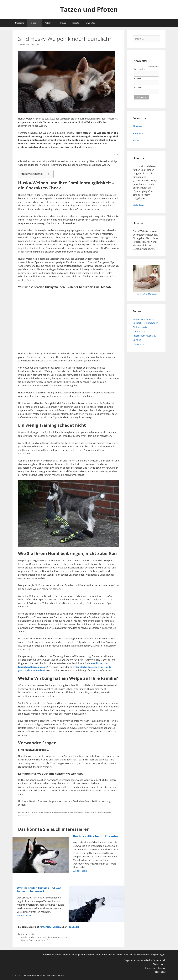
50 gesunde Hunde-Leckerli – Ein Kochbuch (145, 960)
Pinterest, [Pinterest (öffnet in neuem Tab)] (45, 927)
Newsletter (90, 23)
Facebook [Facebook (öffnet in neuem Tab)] (73, 927)
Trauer (63, 23)
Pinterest (138, 126)
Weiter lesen (80, 871)
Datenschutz (140, 331)
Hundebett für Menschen (146, 294)
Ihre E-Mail (139, 69)
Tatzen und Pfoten (89, 9)
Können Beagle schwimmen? (34, 940)
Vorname (138, 78)
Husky (31, 934)
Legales (137, 340)
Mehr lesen (139, 205)
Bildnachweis (140, 327)
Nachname (138, 87)
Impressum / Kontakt (144, 336)
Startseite (20, 23)
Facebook (138, 133)
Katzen (51, 23)
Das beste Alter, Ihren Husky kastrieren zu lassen (44, 937)
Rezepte (75, 23)
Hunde (36, 23)
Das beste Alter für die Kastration (96, 836)
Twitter (56, 927)
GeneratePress (57, 976)
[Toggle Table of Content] (47, 174)
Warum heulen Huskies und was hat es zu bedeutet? (39, 890)
